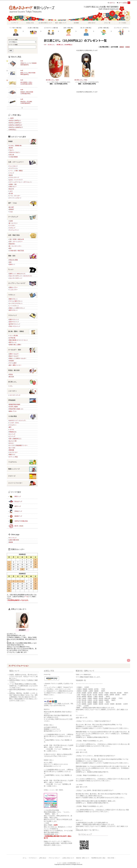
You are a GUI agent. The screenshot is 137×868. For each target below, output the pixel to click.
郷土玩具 (11, 377)
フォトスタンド (13, 166)
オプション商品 (13, 457)
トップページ (15, 23)
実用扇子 (11, 209)
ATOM (113, 858)
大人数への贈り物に (33, 31)
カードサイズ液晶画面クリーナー (18, 445)
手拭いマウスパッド (15, 326)
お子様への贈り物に (104, 31)
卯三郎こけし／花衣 (52, 80)
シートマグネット (14, 306)
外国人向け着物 (13, 260)
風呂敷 (11, 148)
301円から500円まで (15, 121)
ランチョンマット (14, 230)
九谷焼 (11, 221)
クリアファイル (13, 168)
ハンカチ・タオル (14, 423)
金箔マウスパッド (14, 322)
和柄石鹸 (11, 450)
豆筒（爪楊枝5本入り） (16, 439)
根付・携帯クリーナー (15, 365)
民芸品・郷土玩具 (22, 370)
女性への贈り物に (68, 31)
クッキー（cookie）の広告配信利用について (68, 863)
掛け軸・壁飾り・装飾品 (22, 331)
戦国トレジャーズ (22, 469)
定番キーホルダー (14, 354)
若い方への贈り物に (86, 31)
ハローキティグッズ (15, 395)
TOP (45, 45)
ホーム (25, 858)
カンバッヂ (12, 434)
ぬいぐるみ (12, 448)
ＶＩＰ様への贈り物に (16, 31)
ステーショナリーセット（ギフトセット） (21, 182)
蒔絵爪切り (12, 244)
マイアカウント (33, 858)
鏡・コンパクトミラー (15, 246)
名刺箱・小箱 (13, 184)
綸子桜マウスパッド (15, 324)
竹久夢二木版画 (13, 407)
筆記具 (11, 175)
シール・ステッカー (15, 196)
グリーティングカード (15, 198)
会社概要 (76, 23)
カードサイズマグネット (16, 303)
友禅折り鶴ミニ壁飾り (15, 345)
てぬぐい (11, 150)
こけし (11, 386)
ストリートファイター (22, 483)
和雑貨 (22, 142)
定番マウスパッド (14, 319)
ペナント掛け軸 (13, 335)
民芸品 (11, 374)
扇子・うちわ (22, 203)
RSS (109, 858)
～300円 (11, 118)
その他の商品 (22, 416)
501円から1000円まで (15, 123)
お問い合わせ (92, 23)
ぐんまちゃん (22, 462)
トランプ (11, 173)
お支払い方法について (68, 858)
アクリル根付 (13, 363)
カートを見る (124, 3)
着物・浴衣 (22, 256)
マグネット (22, 295)
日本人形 (11, 155)
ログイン (112, 3)
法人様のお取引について (45, 23)
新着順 (128, 47)
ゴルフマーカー (13, 452)
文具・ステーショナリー (22, 162)
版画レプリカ (13, 411)
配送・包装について (61, 23)
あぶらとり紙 (13, 441)
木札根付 (11, 361)
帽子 (10, 427)
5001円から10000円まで (16, 127)
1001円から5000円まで (16, 125)
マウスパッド (22, 315)
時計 (10, 248)
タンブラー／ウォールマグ (22, 283)
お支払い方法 (30, 23)
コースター (12, 225)
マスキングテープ (14, 177)
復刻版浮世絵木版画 (15, 404)
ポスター (11, 443)
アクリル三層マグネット (16, 301)
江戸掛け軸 (12, 338)
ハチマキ (11, 429)
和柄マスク (12, 454)
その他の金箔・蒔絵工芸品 (16, 251)
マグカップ (12, 228)
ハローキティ (22, 391)
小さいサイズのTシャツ (16, 278)
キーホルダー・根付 (22, 350)
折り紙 (11, 193)
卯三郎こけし (51, 45)
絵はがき (11, 189)
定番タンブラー (13, 287)
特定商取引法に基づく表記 (98, 858)
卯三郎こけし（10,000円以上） (65, 45)
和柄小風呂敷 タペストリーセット (18, 340)
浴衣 (10, 262)
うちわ (11, 212)
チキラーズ (22, 476)
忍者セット (12, 264)
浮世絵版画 (22, 400)
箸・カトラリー (13, 223)
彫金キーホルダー (14, 356)
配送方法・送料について (83, 858)
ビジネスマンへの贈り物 (51, 31)
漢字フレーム (13, 342)
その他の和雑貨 (13, 157)
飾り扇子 (11, 207)
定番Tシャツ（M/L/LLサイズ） (17, 274)
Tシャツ (22, 270)
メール (26, 597)
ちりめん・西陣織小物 (15, 146)
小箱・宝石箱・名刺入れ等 (16, 239)
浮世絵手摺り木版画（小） (16, 409)
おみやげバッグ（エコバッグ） (18, 420)
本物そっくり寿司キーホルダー (18, 358)
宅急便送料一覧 (81, 680)
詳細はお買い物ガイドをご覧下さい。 (88, 830)
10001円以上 (13, 130)
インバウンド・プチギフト (121, 31)
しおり (11, 191)
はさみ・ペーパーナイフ (16, 180)
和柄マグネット (13, 299)
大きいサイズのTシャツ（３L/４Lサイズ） (21, 276)
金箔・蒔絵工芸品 (22, 235)
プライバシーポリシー (54, 858)
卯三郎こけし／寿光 (81, 80)
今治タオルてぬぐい (15, 152)
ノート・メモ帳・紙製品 (16, 171)
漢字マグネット (13, 310)
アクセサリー (13, 425)
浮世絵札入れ (13, 432)
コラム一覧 (107, 23)
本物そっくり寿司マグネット (17, 308)
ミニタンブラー (13, 290)
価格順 (122, 47)
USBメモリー (13, 187)
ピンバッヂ (12, 436)
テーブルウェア (22, 217)
